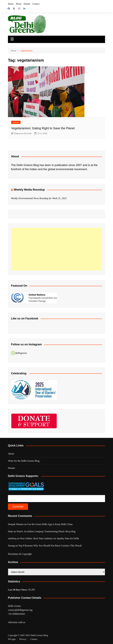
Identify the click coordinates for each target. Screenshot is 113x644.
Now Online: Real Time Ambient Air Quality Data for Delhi (49, 538)
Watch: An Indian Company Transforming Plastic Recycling (46, 531)
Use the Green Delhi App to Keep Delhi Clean (50, 524)
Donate (27, 4)
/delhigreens (21, 353)
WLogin (12, 639)
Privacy (23, 639)
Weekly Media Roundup (29, 190)
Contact (36, 4)
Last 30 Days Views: (18, 590)
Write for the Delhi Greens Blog (24, 461)
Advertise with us (17, 622)
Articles (16, 122)
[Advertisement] (57, 249)
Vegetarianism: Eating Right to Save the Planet (43, 128)
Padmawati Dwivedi (21, 133)
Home (11, 4)
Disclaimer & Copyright (20, 554)
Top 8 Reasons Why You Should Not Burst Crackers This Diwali (50, 546)
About (19, 4)
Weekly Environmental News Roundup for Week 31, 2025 (39, 198)
